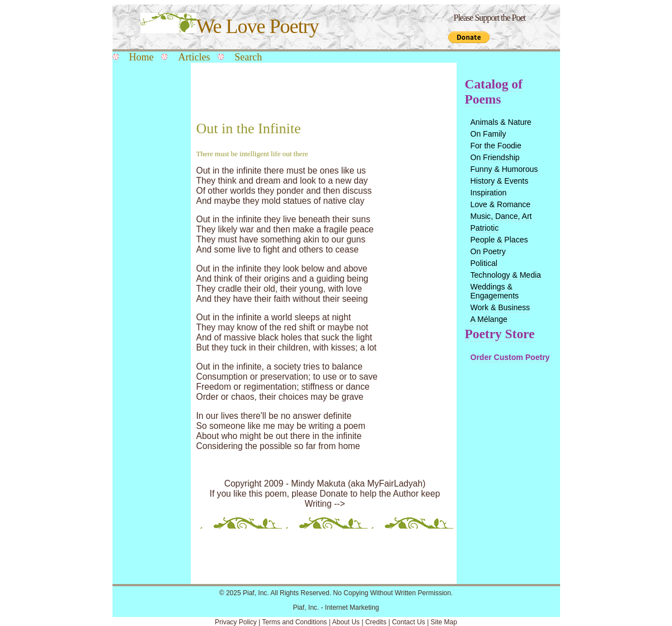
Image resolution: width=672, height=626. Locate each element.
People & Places (499, 240)
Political (484, 263)
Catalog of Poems (494, 92)
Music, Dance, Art (501, 216)
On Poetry (488, 251)
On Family (488, 134)
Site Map (444, 622)
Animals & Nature (501, 122)
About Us (346, 622)
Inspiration (489, 193)
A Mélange (489, 319)
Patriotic (485, 228)
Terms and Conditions (294, 622)
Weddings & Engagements (495, 291)
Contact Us (408, 622)
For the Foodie (496, 146)
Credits (376, 622)
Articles (194, 57)
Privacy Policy (236, 622)
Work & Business (501, 307)
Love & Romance (501, 204)
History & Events (500, 181)
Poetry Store (500, 334)
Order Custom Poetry (510, 357)
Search (248, 57)
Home (142, 57)
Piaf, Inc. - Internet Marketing (336, 608)
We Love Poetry (230, 26)
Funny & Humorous (504, 169)
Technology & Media (506, 275)
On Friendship (495, 157)
